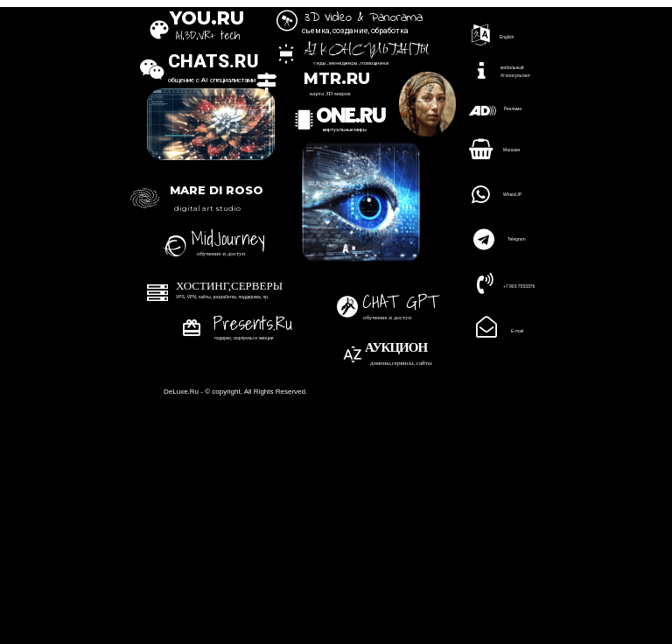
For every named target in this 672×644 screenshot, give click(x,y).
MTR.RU (337, 79)
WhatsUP (512, 194)
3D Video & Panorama (364, 18)
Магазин (511, 150)
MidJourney (227, 238)
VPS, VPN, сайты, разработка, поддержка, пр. (222, 297)
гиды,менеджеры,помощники (351, 63)
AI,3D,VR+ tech (208, 35)
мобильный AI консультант (515, 71)
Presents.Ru (252, 323)
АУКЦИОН (396, 347)
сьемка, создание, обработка (355, 31)
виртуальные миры (345, 129)
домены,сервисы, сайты (401, 363)
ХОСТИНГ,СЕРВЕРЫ (229, 286)
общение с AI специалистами (212, 80)
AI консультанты (366, 50)
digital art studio (207, 208)
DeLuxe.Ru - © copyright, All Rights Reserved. (235, 392)
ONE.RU (350, 115)
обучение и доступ (387, 318)
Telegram (517, 239)
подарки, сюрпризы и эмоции (244, 338)
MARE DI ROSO (217, 190)
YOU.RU (206, 18)
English (507, 37)
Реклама (513, 108)
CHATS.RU (213, 61)
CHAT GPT (400, 301)
